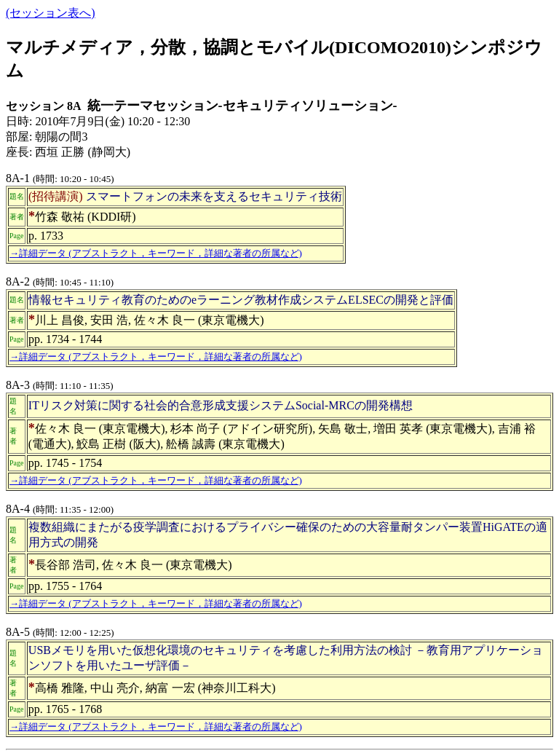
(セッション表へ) (51, 13)
